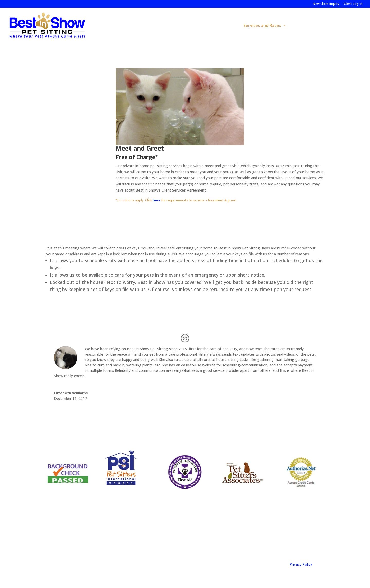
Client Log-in (353, 4)
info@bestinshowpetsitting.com (303, 538)
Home (200, 26)
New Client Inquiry (326, 4)
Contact (354, 26)
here (157, 200)
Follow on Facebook (219, 538)
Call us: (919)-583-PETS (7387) (154, 540)
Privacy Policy (301, 564)
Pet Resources (307, 26)
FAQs (334, 26)
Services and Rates (262, 26)
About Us (222, 26)
